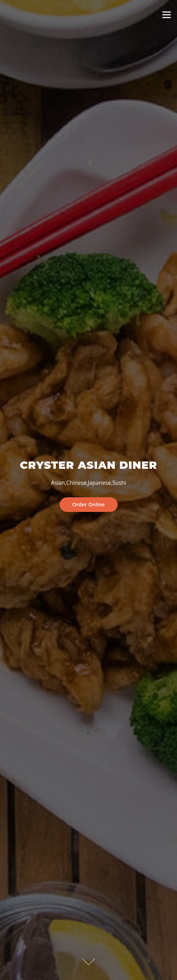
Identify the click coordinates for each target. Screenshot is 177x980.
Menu (166, 15)
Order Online (88, 504)
